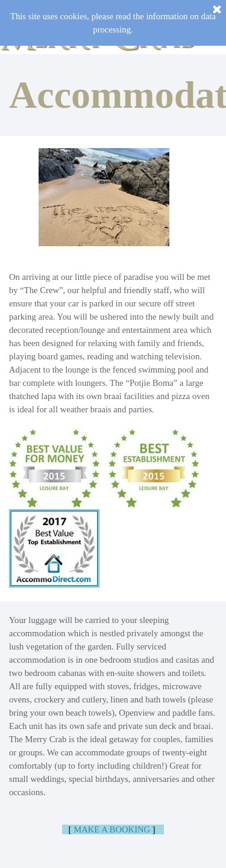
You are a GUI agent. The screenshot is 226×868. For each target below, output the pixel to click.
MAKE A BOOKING (112, 829)
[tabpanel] (113, 95)
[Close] (217, 10)
